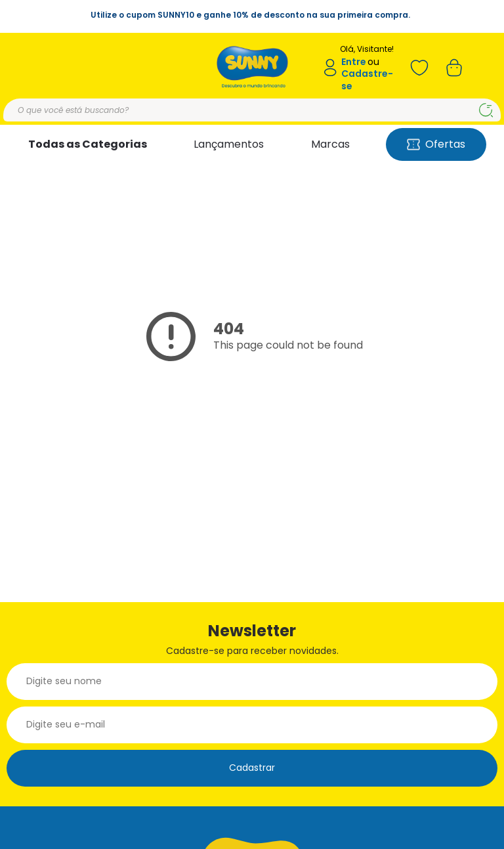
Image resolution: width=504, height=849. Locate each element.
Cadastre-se (367, 80)
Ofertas (436, 144)
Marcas (330, 144)
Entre (354, 62)
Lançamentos (229, 144)
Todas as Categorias (88, 144)
